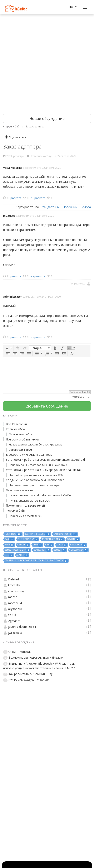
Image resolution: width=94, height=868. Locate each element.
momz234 (15, 603)
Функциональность (19, 490)
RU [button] (73, 7)
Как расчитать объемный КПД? (31, 674)
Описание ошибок (21, 434)
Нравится (15, 198)
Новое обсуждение (47, 118)
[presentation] (9, 348)
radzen (13, 597)
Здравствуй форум (20, 450)
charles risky (16, 591)
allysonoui (15, 609)
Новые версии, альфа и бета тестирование (36, 445)
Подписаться (15, 137)
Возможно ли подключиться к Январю (36, 657)
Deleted (13, 579)
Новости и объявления (22, 439)
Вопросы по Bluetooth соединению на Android (38, 465)
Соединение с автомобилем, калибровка (35, 480)
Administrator (13, 297)
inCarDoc (9, 216)
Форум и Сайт (16, 510)
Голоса (86, 207)
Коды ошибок (16, 429)
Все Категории (16, 424)
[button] (9, 348)
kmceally (14, 585)
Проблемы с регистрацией (26, 516)
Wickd (12, 615)
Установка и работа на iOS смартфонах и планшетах (44, 470)
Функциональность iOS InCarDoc (29, 501)
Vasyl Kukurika (13, 168)
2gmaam (14, 621)
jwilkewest (15, 633)
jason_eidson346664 (22, 627)
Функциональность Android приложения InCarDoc (41, 495)
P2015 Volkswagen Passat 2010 (30, 680)
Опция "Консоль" (21, 652)
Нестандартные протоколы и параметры (34, 485)
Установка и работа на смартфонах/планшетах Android (45, 460)
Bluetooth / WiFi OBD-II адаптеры (29, 455)
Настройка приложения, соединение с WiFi (36, 475)
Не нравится (37, 198)
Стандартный (50, 207)
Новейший (70, 207)
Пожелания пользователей (25, 505)
